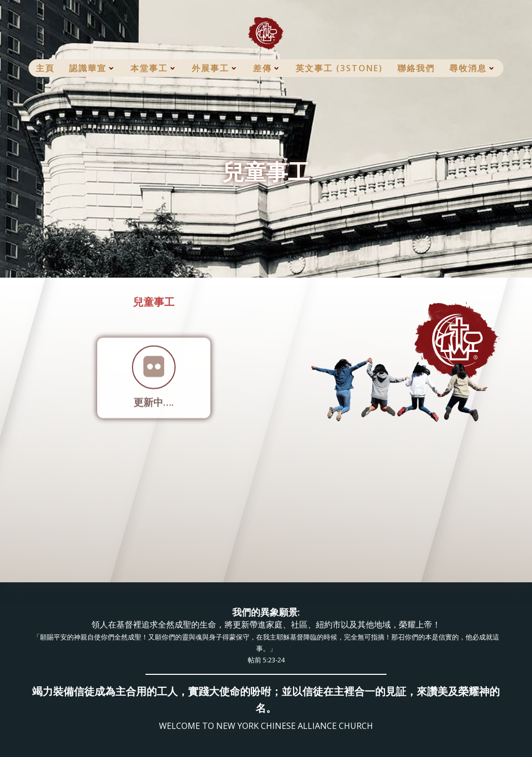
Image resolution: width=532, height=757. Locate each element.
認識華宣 (92, 68)
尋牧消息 (473, 68)
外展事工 (215, 68)
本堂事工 (154, 68)
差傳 (267, 68)
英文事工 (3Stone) (339, 68)
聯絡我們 (416, 68)
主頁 (45, 68)
